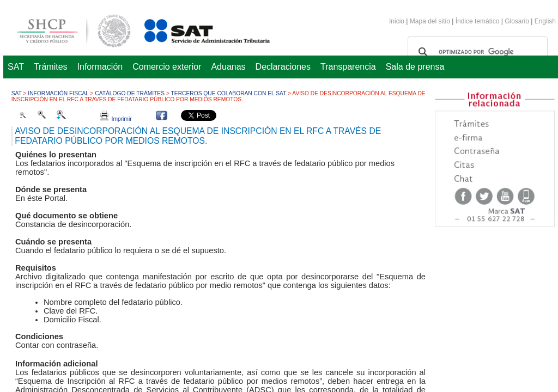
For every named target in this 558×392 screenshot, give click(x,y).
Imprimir (116, 119)
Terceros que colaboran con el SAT (229, 93)
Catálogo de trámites (130, 93)
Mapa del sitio (431, 21)
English (545, 21)
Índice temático (478, 21)
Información (100, 67)
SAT (16, 67)
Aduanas (228, 67)
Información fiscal (58, 93)
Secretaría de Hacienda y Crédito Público (65, 29)
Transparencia (348, 67)
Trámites (51, 67)
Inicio (397, 21)
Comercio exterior (167, 67)
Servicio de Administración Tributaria (195, 29)
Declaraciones (283, 67)
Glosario (517, 21)
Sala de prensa (415, 67)
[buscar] (476, 52)
